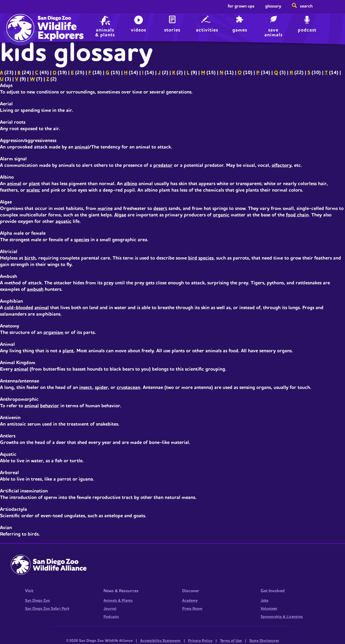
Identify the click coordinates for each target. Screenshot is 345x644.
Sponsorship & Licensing (282, 617)
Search (306, 6)
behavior (50, 406)
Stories (172, 30)
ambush (35, 289)
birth (30, 258)
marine (105, 209)
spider (101, 388)
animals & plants (105, 32)
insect (86, 388)
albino (131, 184)
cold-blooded (19, 308)
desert (160, 209)
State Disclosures (264, 641)
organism (53, 333)
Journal (110, 609)
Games (240, 30)
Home (19, 23)
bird (193, 258)
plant (34, 184)
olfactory (282, 165)
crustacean (128, 388)
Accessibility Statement (160, 641)
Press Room (192, 609)
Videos (139, 30)
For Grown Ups (241, 6)
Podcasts (111, 617)
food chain (297, 215)
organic (221, 215)
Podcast (307, 30)
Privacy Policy (200, 641)
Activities (207, 30)
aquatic (63, 221)
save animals (273, 32)
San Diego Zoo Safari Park (47, 609)
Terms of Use (231, 641)
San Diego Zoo (37, 601)
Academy (190, 601)
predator (163, 165)
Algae (120, 215)
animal (82, 147)
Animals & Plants (118, 601)
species (82, 240)
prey (109, 283)
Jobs (265, 601)
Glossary (273, 6)
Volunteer (269, 609)
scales (33, 190)
